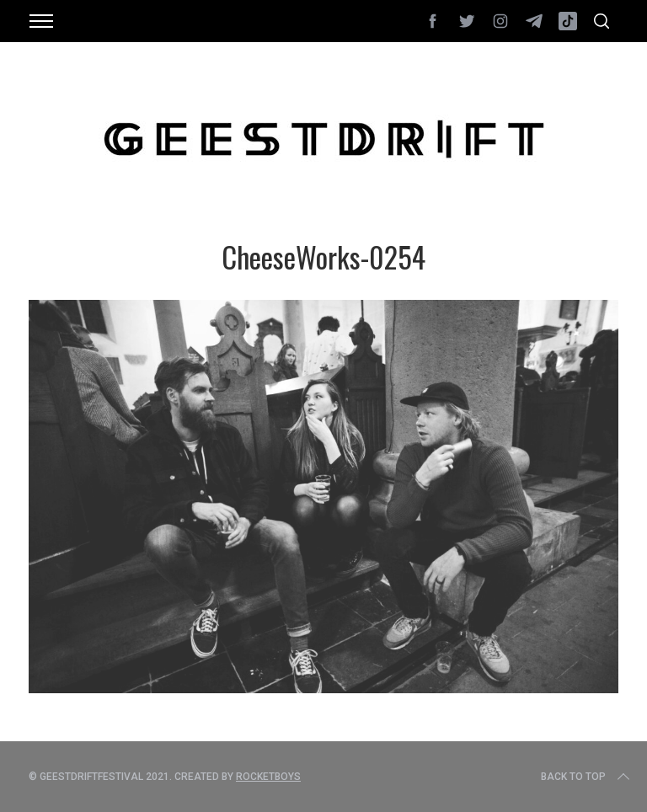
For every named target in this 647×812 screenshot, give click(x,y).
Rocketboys (268, 777)
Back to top (587, 777)
